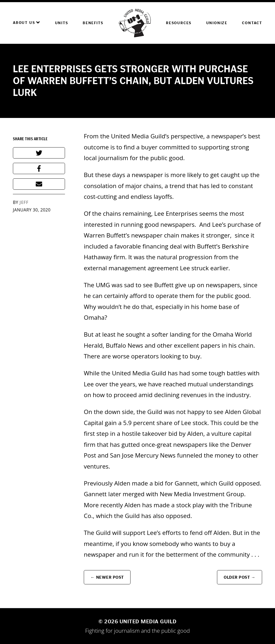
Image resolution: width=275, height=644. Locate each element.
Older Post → (240, 577)
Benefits (93, 23)
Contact (252, 23)
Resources (179, 23)
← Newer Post (107, 577)
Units (62, 23)
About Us (27, 23)
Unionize (217, 23)
